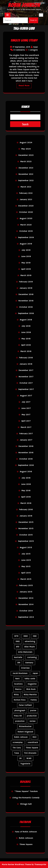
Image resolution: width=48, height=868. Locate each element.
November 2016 (26, 453)
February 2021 (26, 193)
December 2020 (26, 206)
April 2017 (26, 421)
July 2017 (26, 402)
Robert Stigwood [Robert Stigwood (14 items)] (25, 732)
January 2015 (26, 592)
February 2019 (26, 282)
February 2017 (26, 434)
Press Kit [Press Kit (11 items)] (18, 716)
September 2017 (26, 389)
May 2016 (26, 491)
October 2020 (26, 212)
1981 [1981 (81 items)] (35, 636)
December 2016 (26, 446)
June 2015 (26, 560)
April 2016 (26, 497)
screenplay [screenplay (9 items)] (18, 742)
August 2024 (26, 143)
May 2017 (26, 415)
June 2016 (26, 484)
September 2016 (26, 465)
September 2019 (26, 238)
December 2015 (26, 522)
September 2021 (26, 181)
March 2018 (26, 351)
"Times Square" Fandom (26, 791)
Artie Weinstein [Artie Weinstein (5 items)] (25, 652)
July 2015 (26, 554)
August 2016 (26, 472)
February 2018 (26, 358)
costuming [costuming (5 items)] (32, 657)
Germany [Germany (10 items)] (29, 663)
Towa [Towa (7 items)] (17, 753)
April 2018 (26, 345)
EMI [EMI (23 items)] (19, 663)
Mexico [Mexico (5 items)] (18, 689)
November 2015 (26, 529)
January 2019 (26, 288)
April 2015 (26, 573)
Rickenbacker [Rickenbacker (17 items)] (25, 726)
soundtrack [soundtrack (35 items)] (33, 742)
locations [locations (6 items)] (18, 684)
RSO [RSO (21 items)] (34, 737)
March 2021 (26, 187)
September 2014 (26, 617)
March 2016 (26, 503)
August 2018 (26, 320)
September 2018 (26, 313)
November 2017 (26, 377)
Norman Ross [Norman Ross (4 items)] (20, 700)
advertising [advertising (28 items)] (30, 641)
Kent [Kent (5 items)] (17, 679)
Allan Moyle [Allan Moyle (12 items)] (30, 647)
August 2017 (26, 396)
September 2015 (26, 541)
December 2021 (26, 168)
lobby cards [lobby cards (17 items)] (30, 679)
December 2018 (26, 294)
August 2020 (26, 219)
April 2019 (26, 269)
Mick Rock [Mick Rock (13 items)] (31, 689)
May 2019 (26, 263)
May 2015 (26, 567)
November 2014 (26, 605)
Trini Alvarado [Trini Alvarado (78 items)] (30, 753)
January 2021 (26, 200)
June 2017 (26, 408)
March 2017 (26, 427)
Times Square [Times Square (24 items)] (32, 748)
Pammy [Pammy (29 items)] (34, 700)
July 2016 (26, 478)
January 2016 (26, 516)
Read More (24, 86)
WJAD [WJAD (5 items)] (29, 758)
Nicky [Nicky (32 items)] (16, 695)
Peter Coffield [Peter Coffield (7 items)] (25, 705)
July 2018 (26, 326)
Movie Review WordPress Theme (16, 865)
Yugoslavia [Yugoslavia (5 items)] (25, 764)
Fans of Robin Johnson (26, 832)
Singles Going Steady (24, 40)
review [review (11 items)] (33, 721)
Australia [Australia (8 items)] (18, 657)
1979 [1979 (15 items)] (16, 636)
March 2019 (26, 275)
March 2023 (26, 162)
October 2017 (26, 383)
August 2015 (26, 548)
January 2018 (26, 364)
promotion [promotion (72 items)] (20, 721)
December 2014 (26, 598)
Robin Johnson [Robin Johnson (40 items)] (21, 737)
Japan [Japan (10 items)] (35, 673)
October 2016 (26, 459)
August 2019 (26, 244)
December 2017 (26, 370)
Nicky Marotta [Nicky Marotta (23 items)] (30, 695)
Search (33, 20)
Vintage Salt (26, 804)
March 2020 (26, 225)
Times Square (26, 844)
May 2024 (26, 149)
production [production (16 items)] (32, 716)
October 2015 (26, 535)
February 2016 (26, 510)
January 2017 (26, 440)
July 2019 (26, 250)
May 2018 (26, 339)
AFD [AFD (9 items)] (18, 647)
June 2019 (26, 257)
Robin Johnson (24, 5)
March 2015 (26, 579)
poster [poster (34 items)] (33, 711)
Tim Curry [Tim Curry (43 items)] (17, 748)
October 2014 (26, 611)
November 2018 (26, 301)
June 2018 (26, 332)
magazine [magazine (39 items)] (32, 684)
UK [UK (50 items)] (20, 758)
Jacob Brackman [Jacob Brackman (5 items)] (20, 673)
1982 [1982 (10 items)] (18, 641)
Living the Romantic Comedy (26, 798)
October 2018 (26, 307)
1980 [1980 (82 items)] (26, 636)
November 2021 (26, 174)
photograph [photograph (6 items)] (20, 711)
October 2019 (26, 231)
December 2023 (26, 155)
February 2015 (26, 586)
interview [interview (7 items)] (25, 668)
